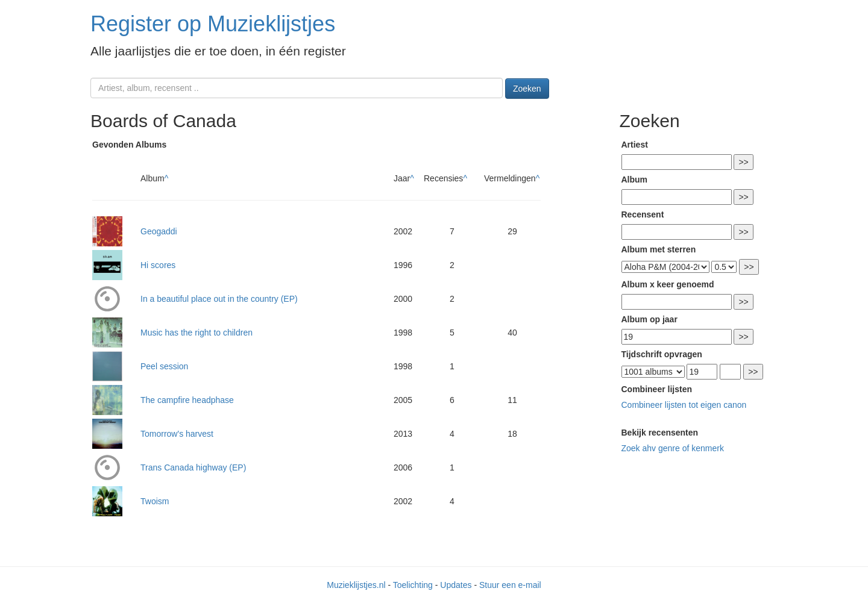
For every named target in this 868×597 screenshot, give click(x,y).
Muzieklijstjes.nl (356, 585)
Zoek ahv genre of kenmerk (673, 448)
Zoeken (527, 89)
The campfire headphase (187, 400)
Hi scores (158, 265)
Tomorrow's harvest (177, 434)
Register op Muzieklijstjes (213, 24)
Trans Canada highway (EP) (193, 467)
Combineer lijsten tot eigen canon (684, 405)
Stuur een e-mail (510, 585)
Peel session (164, 366)
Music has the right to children (197, 333)
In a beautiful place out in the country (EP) (219, 299)
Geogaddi (159, 231)
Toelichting (413, 585)
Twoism (155, 501)
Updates (456, 585)
